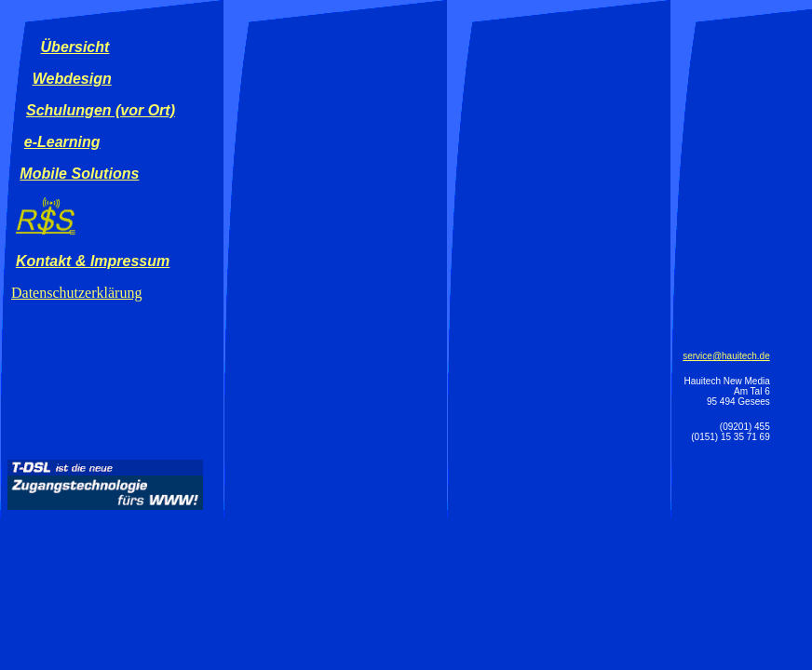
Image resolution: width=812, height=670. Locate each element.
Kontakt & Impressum (93, 261)
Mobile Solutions (79, 174)
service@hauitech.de (726, 356)
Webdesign (72, 79)
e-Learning (62, 142)
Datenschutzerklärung (76, 293)
